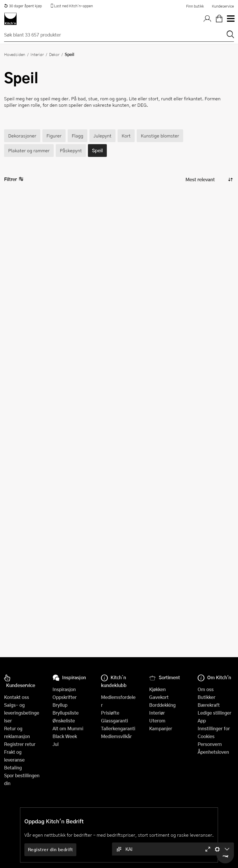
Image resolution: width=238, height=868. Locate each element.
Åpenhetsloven (213, 752)
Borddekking (162, 705)
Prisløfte (110, 713)
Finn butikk (195, 6)
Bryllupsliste (66, 713)
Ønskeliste (64, 721)
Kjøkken (157, 689)
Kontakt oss (17, 697)
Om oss (206, 689)
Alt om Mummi (68, 728)
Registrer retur (20, 744)
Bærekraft (209, 705)
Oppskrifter (65, 697)
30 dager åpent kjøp (23, 6)
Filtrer (14, 179)
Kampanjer (161, 728)
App (202, 721)
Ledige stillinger (214, 713)
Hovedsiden (15, 54)
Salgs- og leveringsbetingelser (22, 713)
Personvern (210, 744)
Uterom (157, 721)
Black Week (65, 736)
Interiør (37, 54)
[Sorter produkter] (209, 180)
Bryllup (60, 705)
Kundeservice (223, 6)
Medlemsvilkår (116, 736)
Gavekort (159, 697)
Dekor (54, 54)
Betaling (13, 768)
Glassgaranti (115, 721)
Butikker (207, 697)
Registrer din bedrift (51, 849)
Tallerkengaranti (118, 728)
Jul (56, 744)
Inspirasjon (64, 689)
